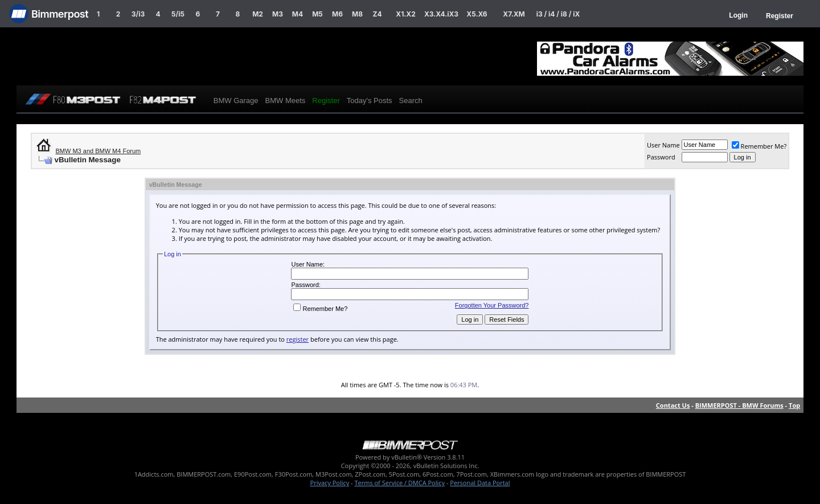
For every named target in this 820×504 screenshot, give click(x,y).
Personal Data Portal (480, 483)
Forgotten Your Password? (492, 305)
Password (661, 157)
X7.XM (514, 14)
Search (411, 101)
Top (794, 405)
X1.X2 (405, 14)
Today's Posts (370, 101)
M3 (278, 14)
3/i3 (138, 14)
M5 (317, 14)
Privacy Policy (330, 483)
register (298, 339)
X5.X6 (477, 14)
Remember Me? (759, 146)
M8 (357, 14)
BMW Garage (236, 101)
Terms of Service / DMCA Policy (399, 483)
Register (780, 16)
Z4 (377, 14)
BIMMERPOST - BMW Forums (739, 405)
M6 (337, 14)
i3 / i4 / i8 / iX (558, 14)
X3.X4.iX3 (441, 14)
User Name (663, 145)
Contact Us (673, 405)
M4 (298, 14)
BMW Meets (286, 101)
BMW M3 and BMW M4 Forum (99, 151)
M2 (258, 14)
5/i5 (178, 14)
